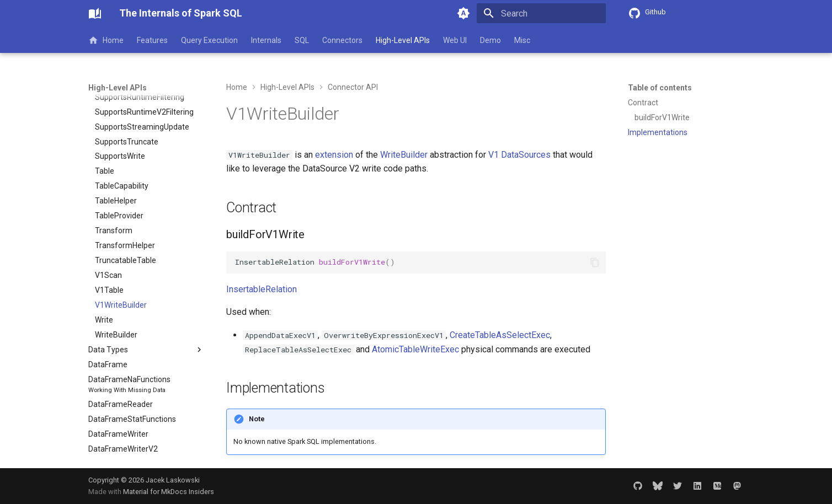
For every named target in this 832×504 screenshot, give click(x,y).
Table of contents (660, 88)
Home (106, 40)
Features (152, 40)
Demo (490, 40)
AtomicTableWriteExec (415, 349)
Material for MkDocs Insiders (169, 492)
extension (334, 155)
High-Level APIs (403, 40)
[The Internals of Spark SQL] (95, 13)
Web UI (455, 40)
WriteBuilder (404, 155)
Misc (522, 40)
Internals (266, 40)
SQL (302, 40)
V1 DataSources (519, 155)
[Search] (541, 13)
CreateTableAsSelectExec (500, 335)
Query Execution (209, 40)
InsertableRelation (262, 289)
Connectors (342, 40)
